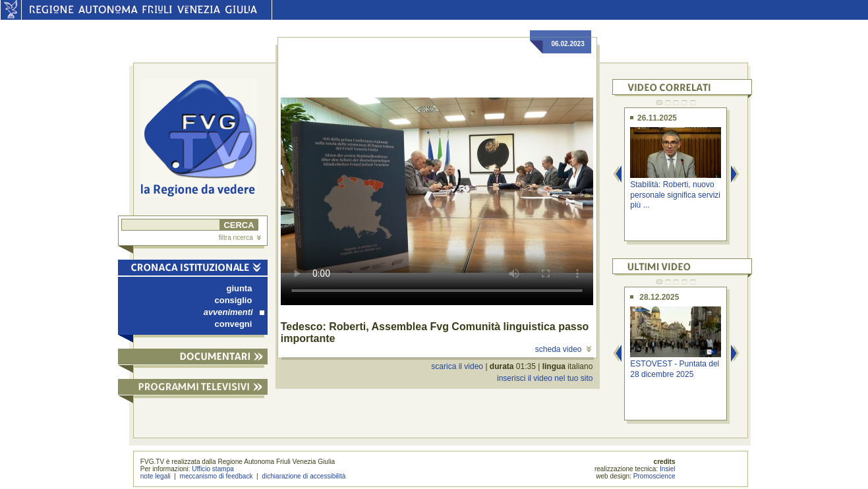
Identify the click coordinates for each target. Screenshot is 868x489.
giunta (240, 288)
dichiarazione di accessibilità (304, 476)
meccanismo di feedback (217, 476)
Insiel (668, 469)
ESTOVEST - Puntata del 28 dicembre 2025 (675, 369)
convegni (234, 324)
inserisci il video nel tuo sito (545, 378)
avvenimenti (234, 312)
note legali (156, 476)
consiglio (234, 300)
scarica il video (457, 366)
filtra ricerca (240, 238)
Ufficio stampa (213, 469)
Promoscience (654, 476)
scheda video (563, 349)
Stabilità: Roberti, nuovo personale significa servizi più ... (675, 195)
